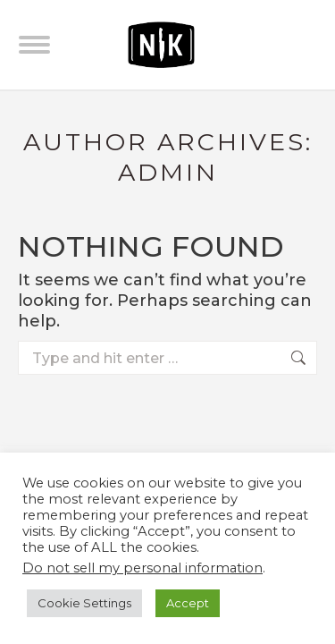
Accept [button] (188, 603)
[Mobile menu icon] (34, 45)
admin (168, 172)
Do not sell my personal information (142, 568)
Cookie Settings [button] (84, 603)
